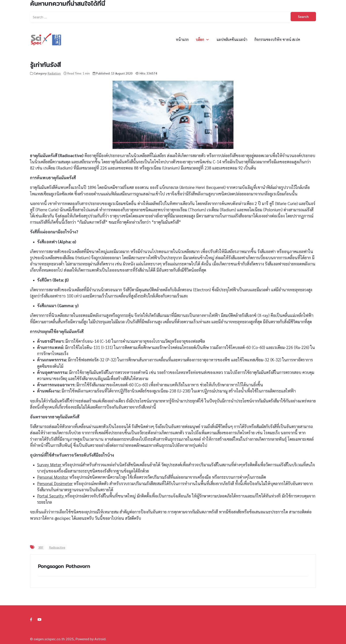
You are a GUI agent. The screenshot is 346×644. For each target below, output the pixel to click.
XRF (41, 547)
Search (303, 16)
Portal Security (51, 496)
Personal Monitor (53, 477)
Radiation (54, 73)
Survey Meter (50, 465)
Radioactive (57, 547)
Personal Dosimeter (55, 483)
